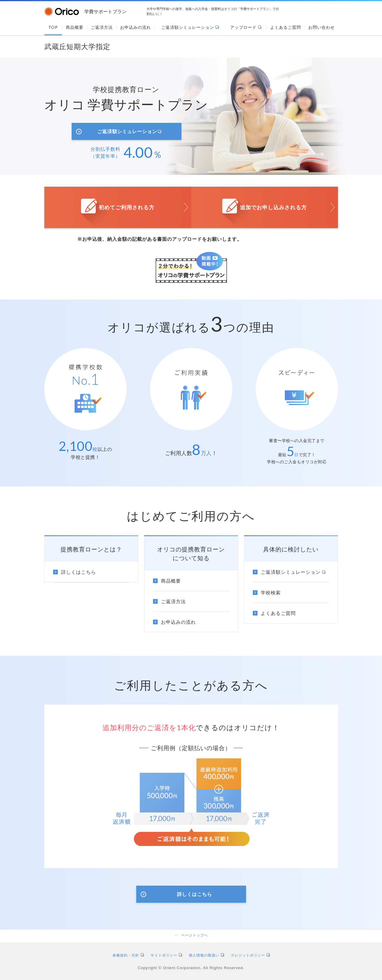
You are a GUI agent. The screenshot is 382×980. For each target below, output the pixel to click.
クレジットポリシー (250, 955)
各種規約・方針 (128, 955)
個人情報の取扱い (206, 955)
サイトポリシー (166, 955)
